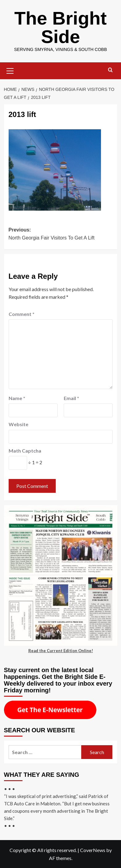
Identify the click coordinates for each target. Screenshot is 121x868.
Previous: (61, 234)
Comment (22, 314)
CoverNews (93, 850)
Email (71, 398)
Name (17, 398)
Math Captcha (25, 451)
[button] (10, 70)
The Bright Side (61, 27)
